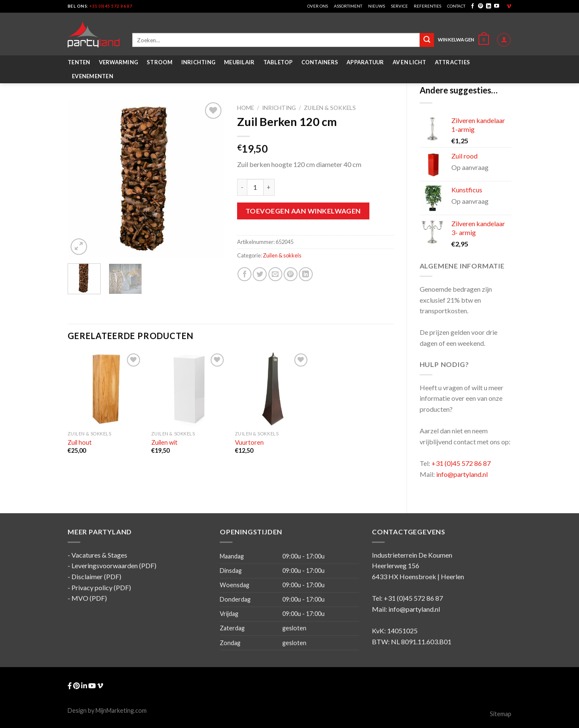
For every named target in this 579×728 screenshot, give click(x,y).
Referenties (427, 6)
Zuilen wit (164, 442)
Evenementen (93, 76)
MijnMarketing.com (121, 710)
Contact (456, 6)
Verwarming (119, 62)
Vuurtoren (249, 442)
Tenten (79, 62)
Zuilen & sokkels (330, 108)
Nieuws (377, 6)
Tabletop (278, 62)
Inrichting (199, 62)
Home (246, 108)
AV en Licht (410, 62)
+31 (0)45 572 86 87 (111, 6)
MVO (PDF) (89, 598)
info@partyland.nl (462, 474)
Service (399, 6)
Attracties (453, 62)
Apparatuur (365, 62)
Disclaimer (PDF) (96, 576)
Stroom (160, 62)
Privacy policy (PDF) (101, 587)
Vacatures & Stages (99, 555)
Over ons (318, 6)
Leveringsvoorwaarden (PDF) (114, 565)
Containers (320, 62)
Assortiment (348, 6)
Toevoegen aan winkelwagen (303, 211)
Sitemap (501, 714)
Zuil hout (80, 442)
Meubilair (239, 62)
